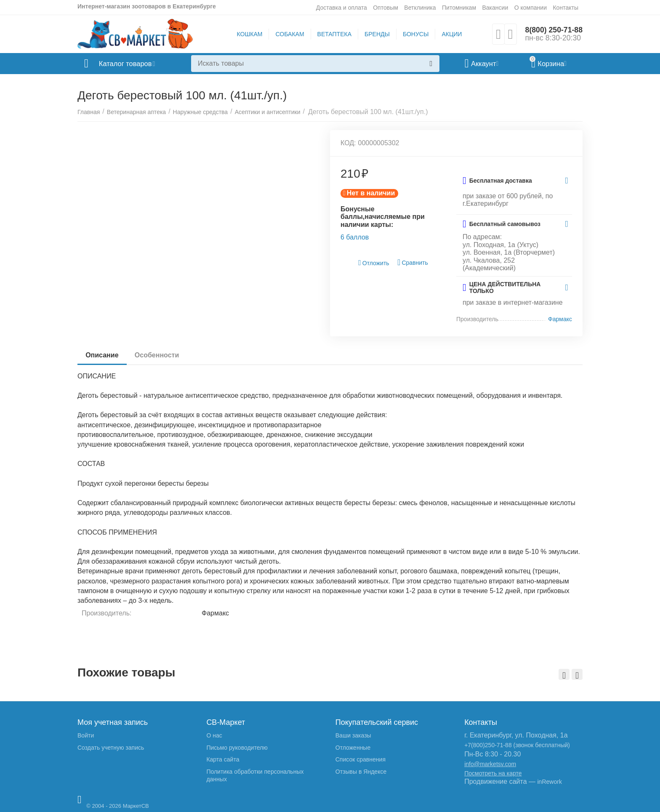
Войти (86, 735)
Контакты (566, 8)
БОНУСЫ (415, 34)
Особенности (158, 355)
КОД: (348, 143)
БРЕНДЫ (377, 34)
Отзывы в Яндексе (361, 772)
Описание (102, 355)
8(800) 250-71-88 (553, 30)
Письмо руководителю (237, 748)
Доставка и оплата (342, 8)
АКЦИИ (451, 34)
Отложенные (353, 748)
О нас (214, 735)
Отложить (374, 263)
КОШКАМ (249, 34)
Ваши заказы (353, 735)
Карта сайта (223, 759)
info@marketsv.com (490, 764)
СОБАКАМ (289, 34)
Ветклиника (420, 8)
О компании (531, 8)
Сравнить (413, 262)
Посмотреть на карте (493, 773)
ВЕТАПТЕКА (334, 34)
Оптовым (386, 8)
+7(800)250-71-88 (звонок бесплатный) (517, 745)
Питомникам (459, 8)
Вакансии (495, 8)
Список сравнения (361, 759)
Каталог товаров (127, 64)
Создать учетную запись (111, 748)
